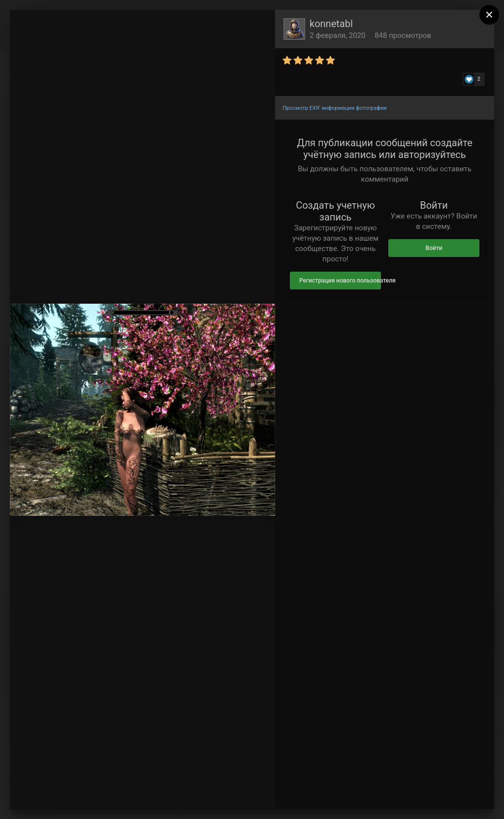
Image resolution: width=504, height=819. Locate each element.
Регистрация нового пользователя (340, 281)
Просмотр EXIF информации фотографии (335, 108)
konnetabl (331, 24)
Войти (434, 248)
